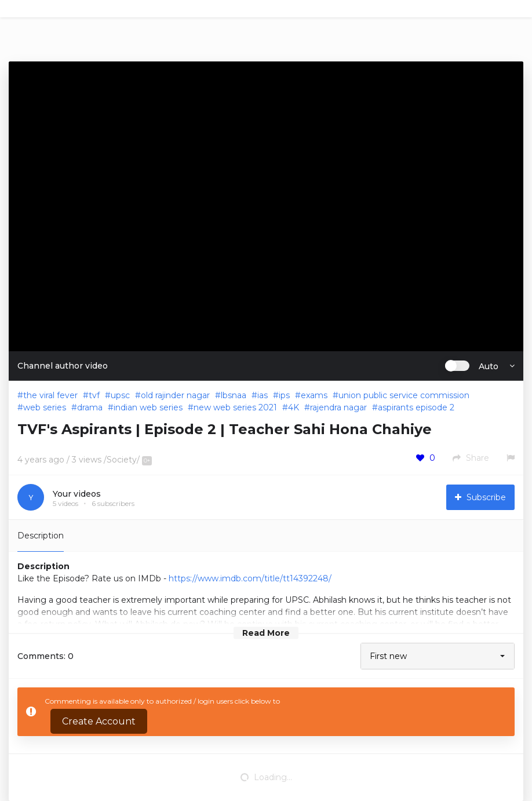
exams (314, 395)
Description (41, 536)
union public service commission (404, 395)
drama (90, 407)
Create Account (99, 721)
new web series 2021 (235, 407)
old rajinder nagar (175, 395)
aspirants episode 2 (416, 407)
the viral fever (50, 395)
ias (263, 395)
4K (294, 407)
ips (284, 395)
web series (45, 407)
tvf (94, 395)
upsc (120, 395)
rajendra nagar (338, 407)
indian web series (148, 407)
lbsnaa (234, 395)
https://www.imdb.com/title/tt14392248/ (250, 578)
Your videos (77, 494)
